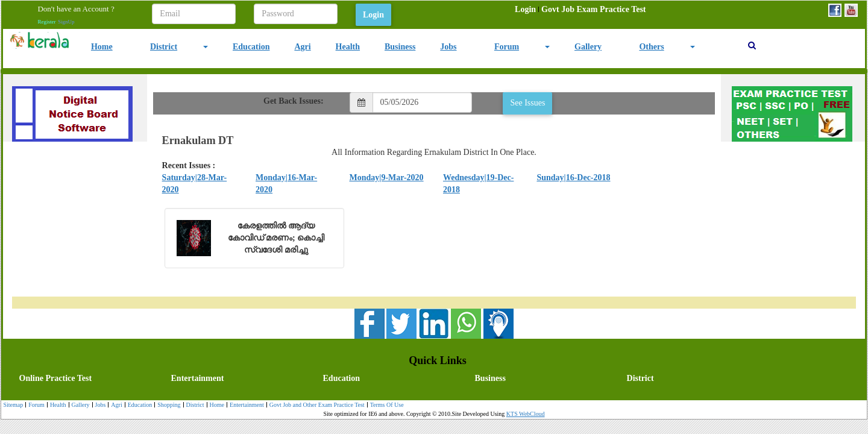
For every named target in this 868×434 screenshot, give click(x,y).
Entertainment (198, 378)
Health (348, 47)
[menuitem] (525, 10)
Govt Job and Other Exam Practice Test (316, 405)
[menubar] (580, 10)
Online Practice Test (56, 378)
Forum (507, 47)
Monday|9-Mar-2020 (387, 178)
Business (400, 47)
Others (651, 47)
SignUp (66, 22)
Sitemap (13, 405)
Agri (302, 47)
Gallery (588, 47)
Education (251, 47)
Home (102, 47)
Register (46, 22)
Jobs (448, 47)
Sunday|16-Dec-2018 (573, 178)
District (164, 47)
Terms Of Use (385, 405)
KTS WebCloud (526, 414)
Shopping (167, 405)
